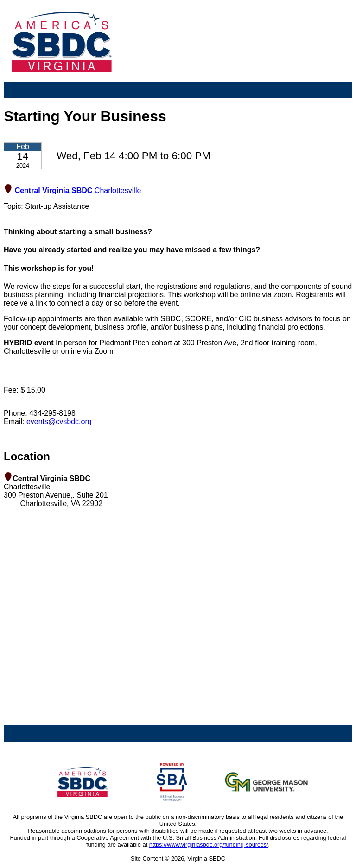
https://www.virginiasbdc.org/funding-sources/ (209, 845)
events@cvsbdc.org (59, 422)
